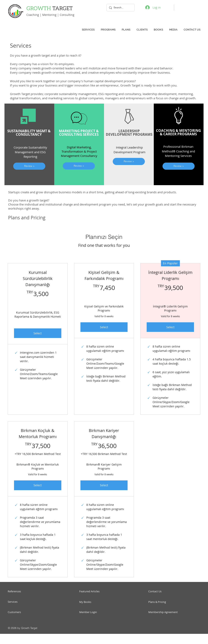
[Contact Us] (166, 591)
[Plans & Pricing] (165, 602)
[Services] (23, 602)
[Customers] (23, 612)
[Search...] (120, 8)
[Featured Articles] (97, 591)
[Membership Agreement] (164, 612)
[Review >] (29, 166)
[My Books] (91, 602)
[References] (25, 591)
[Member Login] (95, 612)
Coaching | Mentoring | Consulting (50, 15)
